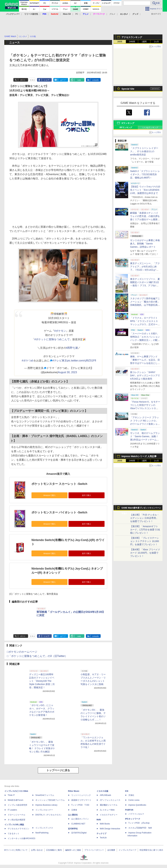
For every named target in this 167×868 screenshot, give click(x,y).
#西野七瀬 (72, 348)
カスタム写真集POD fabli (140, 828)
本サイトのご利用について (16, 850)
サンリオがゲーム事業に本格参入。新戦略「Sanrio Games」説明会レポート (145, 244)
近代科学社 (73, 829)
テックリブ (101, 834)
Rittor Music (74, 791)
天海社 (131, 795)
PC (77, 14)
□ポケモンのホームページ (22, 652)
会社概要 (111, 850)
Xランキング (128, 123)
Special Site (128, 89)
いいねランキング (150, 127)
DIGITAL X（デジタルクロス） (49, 815)
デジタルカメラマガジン (18, 829)
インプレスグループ (127, 850)
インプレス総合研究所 (17, 805)
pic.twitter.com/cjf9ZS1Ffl (82, 361)
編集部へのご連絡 (73, 850)
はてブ (63, 80)
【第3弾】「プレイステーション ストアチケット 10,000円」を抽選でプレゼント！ (145, 541)
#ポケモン (60, 331)
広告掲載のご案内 (54, 850)
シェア (47, 80)
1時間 (120, 42)
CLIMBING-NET (78, 824)
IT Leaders (12, 810)
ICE (127, 791)
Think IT (11, 795)
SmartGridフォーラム (45, 795)
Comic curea (134, 800)
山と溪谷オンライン (80, 819)
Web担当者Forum (15, 800)
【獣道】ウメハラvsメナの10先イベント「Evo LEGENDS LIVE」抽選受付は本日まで (145, 190)
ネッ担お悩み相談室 (16, 820)
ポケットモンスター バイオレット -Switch (59, 512)
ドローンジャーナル (16, 815)
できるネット (14, 834)
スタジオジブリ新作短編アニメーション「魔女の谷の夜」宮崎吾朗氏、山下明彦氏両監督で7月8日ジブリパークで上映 (145, 305)
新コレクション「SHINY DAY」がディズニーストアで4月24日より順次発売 (145, 375)
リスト (32, 80)
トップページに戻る (58, 770)
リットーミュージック (81, 795)
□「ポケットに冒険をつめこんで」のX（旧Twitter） (37, 656)
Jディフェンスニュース (110, 800)
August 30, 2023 (67, 372)
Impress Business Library (46, 805)
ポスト (23, 80)
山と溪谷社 (73, 815)
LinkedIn (96, 80)
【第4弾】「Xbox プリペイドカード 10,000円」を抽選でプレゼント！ (145, 553)
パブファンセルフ (136, 814)
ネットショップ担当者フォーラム (50, 800)
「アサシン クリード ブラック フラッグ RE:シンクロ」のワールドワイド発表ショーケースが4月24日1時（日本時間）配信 (145, 424)
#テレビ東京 (60, 361)
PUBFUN (129, 810)
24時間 (132, 42)
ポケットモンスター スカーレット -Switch (59, 484)
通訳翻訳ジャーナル (109, 805)
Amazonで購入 (49, 495)
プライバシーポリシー (94, 850)
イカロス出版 (102, 791)
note (79, 80)
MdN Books (105, 824)
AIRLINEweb (105, 795)
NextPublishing (42, 833)
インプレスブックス (44, 828)
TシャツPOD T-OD (80, 805)
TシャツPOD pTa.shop (139, 823)
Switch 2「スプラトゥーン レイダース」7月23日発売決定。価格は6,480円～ (145, 174)
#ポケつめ (28, 361)
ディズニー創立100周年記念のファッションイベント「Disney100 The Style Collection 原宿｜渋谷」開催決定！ (42, 681)
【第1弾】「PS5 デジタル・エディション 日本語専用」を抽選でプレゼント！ (145, 518)
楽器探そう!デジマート (81, 800)
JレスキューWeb (107, 810)
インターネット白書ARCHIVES (21, 838)
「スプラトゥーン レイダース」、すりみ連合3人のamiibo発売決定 (144, 151)
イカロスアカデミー (109, 815)
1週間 (144, 42)
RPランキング (126, 127)
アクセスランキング (132, 37)
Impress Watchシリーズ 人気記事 (139, 456)
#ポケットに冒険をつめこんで (52, 339)
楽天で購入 (87, 495)
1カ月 (156, 42)
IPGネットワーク (133, 819)
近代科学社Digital (79, 833)
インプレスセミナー (44, 810)
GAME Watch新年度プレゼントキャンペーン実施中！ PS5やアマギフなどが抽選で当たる (141, 509)
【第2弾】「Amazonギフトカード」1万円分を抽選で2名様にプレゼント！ (145, 530)
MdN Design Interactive (110, 829)
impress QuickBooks (137, 805)
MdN (99, 820)
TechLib (103, 838)
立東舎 (74, 810)
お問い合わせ (37, 850)
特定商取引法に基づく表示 (151, 850)
